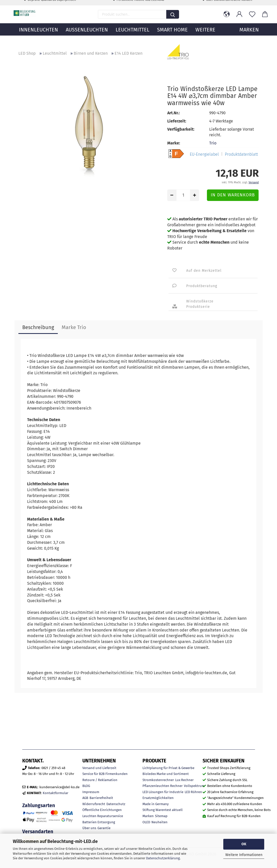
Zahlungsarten (39, 805)
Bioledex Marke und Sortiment (166, 774)
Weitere (205, 37)
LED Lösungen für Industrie (163, 792)
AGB (85, 798)
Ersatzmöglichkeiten (158, 798)
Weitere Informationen (244, 855)
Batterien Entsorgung (99, 822)
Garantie (104, 828)
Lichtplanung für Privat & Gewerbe (168, 768)
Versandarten (38, 832)
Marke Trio (74, 327)
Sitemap (161, 816)
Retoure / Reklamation (100, 780)
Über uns (89, 828)
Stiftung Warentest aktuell (163, 810)
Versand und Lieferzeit (99, 768)
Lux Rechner (184, 780)
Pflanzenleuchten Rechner (163, 786)
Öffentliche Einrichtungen (102, 810)
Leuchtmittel (132, 37)
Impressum (91, 792)
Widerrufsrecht (94, 804)
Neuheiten (159, 822)
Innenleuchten (38, 37)
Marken (148, 816)
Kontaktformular (56, 793)
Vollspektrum (194, 786)
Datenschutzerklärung (163, 858)
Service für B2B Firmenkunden (105, 774)
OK (244, 844)
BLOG (86, 786)
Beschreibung (38, 327)
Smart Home (172, 37)
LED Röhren (193, 792)
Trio (213, 143)
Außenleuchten (87, 37)
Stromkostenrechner (158, 780)
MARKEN (249, 37)
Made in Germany (156, 804)
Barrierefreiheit (101, 798)
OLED (146, 822)
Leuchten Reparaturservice (103, 816)
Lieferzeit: (177, 121)
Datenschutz (116, 804)
